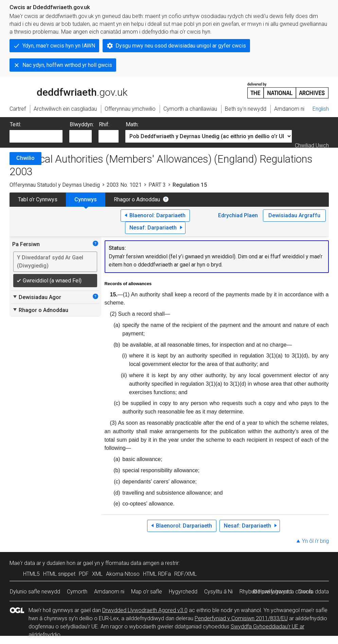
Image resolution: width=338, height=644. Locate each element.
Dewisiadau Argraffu (294, 215)
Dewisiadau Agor (37, 297)
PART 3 (157, 185)
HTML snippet (59, 574)
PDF (84, 574)
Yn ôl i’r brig (315, 541)
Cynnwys (86, 199)
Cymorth (77, 592)
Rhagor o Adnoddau (137, 199)
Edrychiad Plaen (238, 215)
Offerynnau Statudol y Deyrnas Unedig (55, 185)
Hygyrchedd (183, 592)
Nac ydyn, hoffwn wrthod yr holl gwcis (67, 65)
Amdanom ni (109, 592)
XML (97, 574)
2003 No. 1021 (124, 185)
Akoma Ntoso (123, 574)
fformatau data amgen (132, 563)
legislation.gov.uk (63, 90)
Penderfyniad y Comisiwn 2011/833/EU (241, 618)
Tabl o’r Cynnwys (38, 199)
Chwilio (25, 158)
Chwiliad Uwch (312, 145)
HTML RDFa (157, 574)
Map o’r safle (147, 592)
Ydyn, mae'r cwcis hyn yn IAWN (59, 46)
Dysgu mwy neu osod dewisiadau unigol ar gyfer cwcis (181, 46)
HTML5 (31, 574)
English (321, 109)
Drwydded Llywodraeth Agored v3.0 (145, 610)
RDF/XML (185, 574)
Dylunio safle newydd (35, 592)
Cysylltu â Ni (218, 592)
